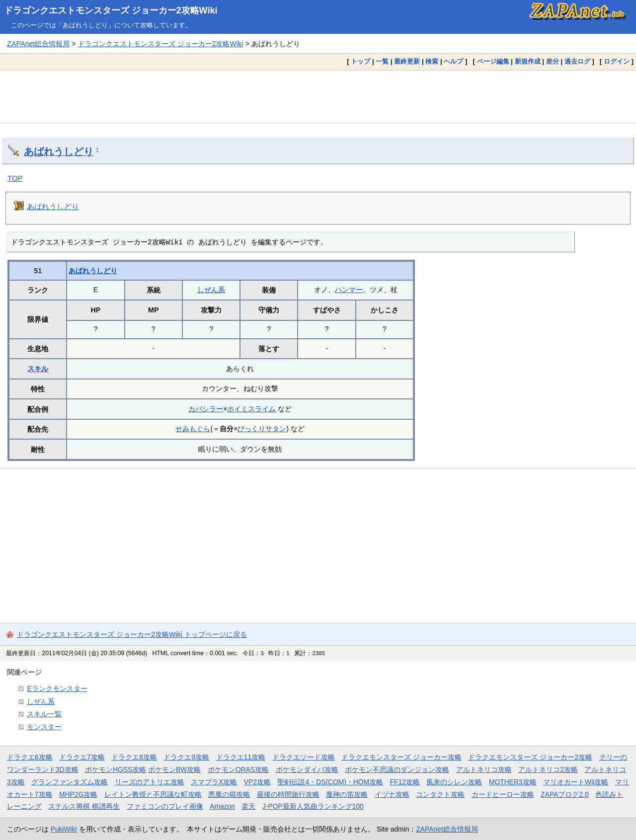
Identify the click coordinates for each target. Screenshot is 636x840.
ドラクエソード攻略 (304, 757)
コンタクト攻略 (440, 794)
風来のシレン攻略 (454, 782)
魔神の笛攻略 (347, 794)
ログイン (617, 61)
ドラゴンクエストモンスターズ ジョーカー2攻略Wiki (111, 10)
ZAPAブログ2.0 (564, 794)
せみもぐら (193, 429)
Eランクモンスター (57, 688)
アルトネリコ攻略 (484, 769)
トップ (360, 61)
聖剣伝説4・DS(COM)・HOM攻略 (330, 782)
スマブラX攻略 (214, 782)
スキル (38, 369)
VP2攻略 (257, 782)
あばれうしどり (59, 152)
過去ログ (577, 61)
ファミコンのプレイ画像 (165, 806)
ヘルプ (453, 61)
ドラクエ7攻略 (82, 757)
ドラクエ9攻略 (186, 757)
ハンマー (349, 290)
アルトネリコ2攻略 (548, 769)
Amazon (222, 806)
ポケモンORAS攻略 (238, 769)
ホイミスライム (251, 409)
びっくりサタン (262, 429)
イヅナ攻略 (392, 794)
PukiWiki (64, 829)
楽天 (248, 806)
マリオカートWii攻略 (576, 782)
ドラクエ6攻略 (30, 757)
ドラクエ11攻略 (241, 757)
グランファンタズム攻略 (70, 782)
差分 (553, 61)
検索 (432, 61)
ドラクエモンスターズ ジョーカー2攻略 (530, 757)
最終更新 (407, 61)
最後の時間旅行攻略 (288, 794)
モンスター (44, 727)
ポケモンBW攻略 (174, 769)
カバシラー (206, 409)
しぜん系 (211, 290)
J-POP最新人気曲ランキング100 (313, 806)
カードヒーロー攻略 (503, 794)
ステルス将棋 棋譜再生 (84, 806)
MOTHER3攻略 (513, 782)
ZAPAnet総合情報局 (38, 44)
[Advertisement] (318, 96)
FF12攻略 (405, 782)
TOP (15, 178)
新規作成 (528, 61)
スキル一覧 (44, 714)
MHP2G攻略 (78, 794)
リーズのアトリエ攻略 (150, 782)
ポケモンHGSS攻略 (116, 769)
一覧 (382, 61)
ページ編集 (493, 61)
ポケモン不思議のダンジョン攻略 (397, 769)
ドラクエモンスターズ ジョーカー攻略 (401, 757)
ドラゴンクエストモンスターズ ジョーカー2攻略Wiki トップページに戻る (132, 634)
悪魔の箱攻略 (229, 794)
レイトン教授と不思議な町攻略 (153, 794)
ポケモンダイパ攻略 (307, 769)
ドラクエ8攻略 (134, 757)
